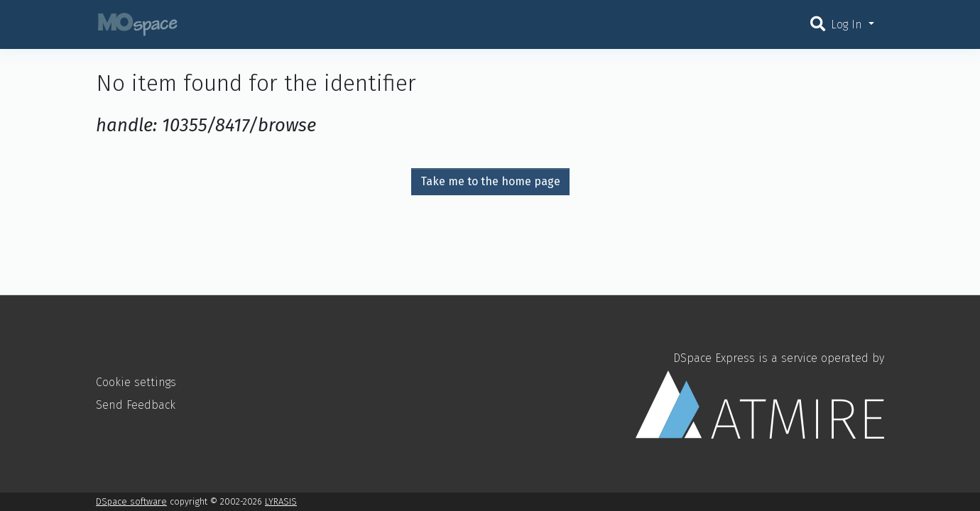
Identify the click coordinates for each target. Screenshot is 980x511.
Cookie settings (136, 382)
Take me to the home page (490, 181)
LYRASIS (281, 501)
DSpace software (131, 501)
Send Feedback (136, 405)
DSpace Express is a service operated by (760, 395)
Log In (848, 24)
